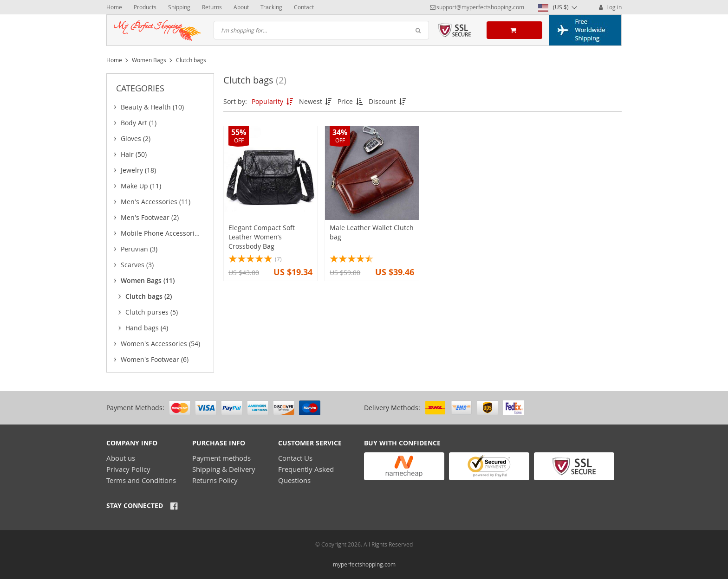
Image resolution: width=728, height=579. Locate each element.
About (241, 7)
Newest (316, 101)
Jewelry (138, 170)
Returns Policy (215, 480)
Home (114, 7)
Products (145, 7)
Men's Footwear (150, 217)
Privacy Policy (128, 469)
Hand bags (147, 328)
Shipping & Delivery (224, 469)
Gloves (136, 138)
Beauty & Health (152, 107)
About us (121, 458)
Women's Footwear (155, 359)
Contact (304, 7)
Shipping (179, 7)
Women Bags (149, 60)
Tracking (271, 7)
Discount (388, 101)
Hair (134, 154)
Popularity (273, 101)
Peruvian (139, 249)
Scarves (137, 265)
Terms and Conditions (141, 480)
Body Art (139, 123)
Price (351, 101)
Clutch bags (149, 296)
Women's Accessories (160, 344)
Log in (609, 7)
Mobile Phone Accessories (161, 235)
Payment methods (221, 458)
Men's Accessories (156, 202)
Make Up (141, 186)
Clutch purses (152, 312)
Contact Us (295, 458)
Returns (212, 7)
